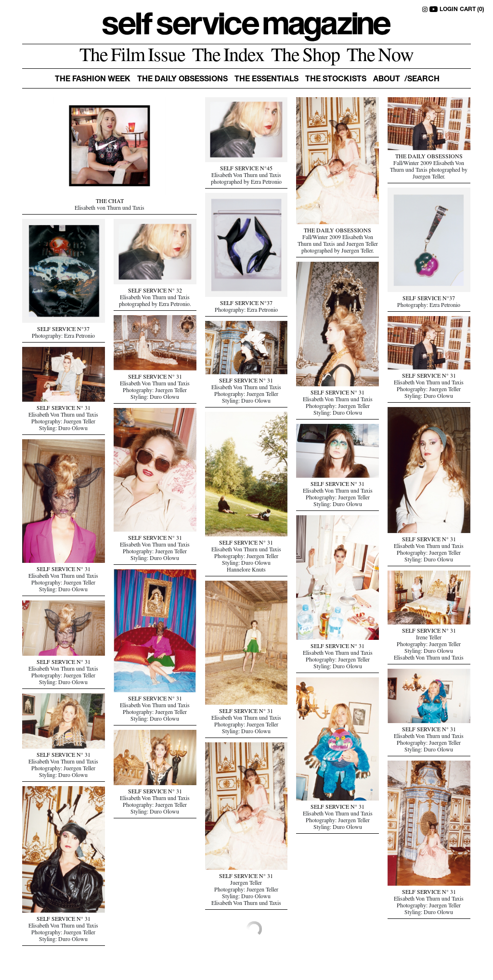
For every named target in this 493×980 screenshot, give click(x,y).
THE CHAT (110, 202)
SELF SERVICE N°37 (429, 299)
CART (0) (472, 10)
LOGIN (449, 10)
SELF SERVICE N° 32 (155, 292)
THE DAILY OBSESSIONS (337, 231)
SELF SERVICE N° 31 (337, 394)
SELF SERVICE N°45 (246, 169)
